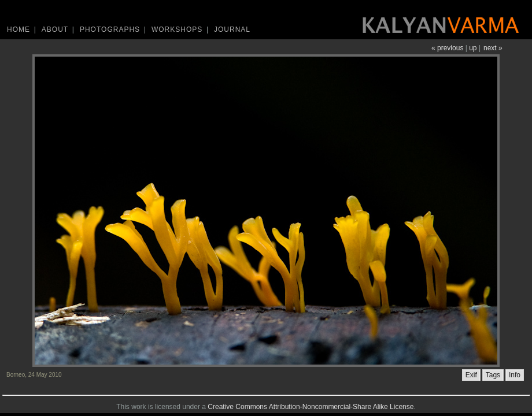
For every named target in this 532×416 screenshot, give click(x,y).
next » (493, 48)
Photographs (110, 29)
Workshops (177, 29)
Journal (232, 29)
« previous (447, 48)
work (138, 407)
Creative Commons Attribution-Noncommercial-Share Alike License (311, 407)
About (55, 29)
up (473, 48)
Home (19, 29)
